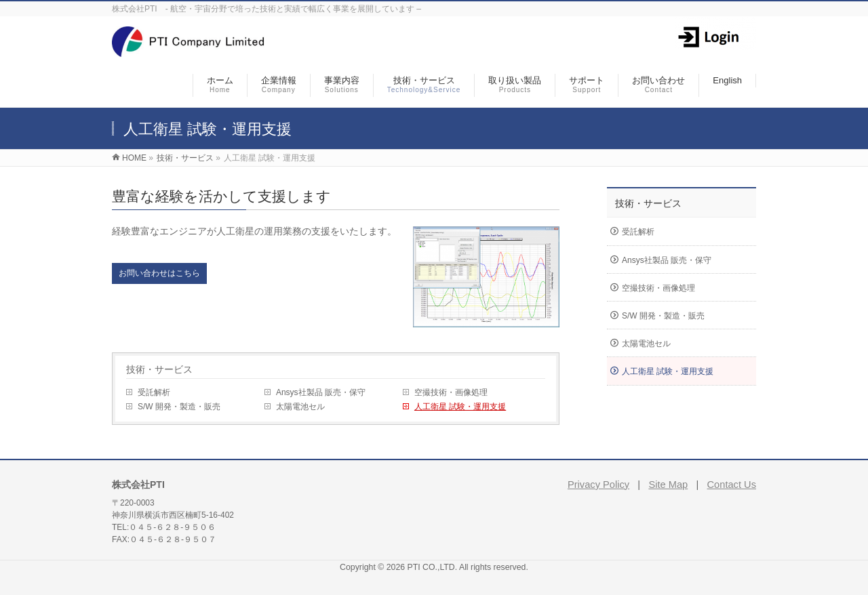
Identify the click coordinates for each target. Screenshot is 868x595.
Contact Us (732, 485)
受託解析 (154, 392)
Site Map (668, 485)
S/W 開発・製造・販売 (179, 407)
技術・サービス (159, 369)
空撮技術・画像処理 (451, 392)
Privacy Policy (598, 485)
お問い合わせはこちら (159, 273)
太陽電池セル (300, 407)
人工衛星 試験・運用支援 (460, 407)
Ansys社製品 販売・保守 (321, 392)
